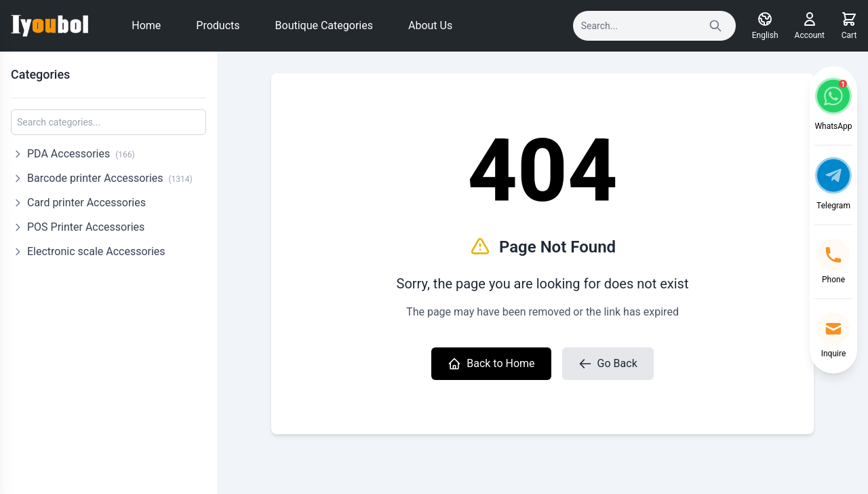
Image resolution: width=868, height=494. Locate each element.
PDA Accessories (81, 154)
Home (146, 25)
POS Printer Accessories (86, 227)
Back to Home (491, 364)
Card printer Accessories (86, 203)
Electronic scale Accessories (96, 251)
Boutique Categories (324, 25)
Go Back (608, 364)
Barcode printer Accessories (110, 178)
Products (218, 25)
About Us (430, 25)
